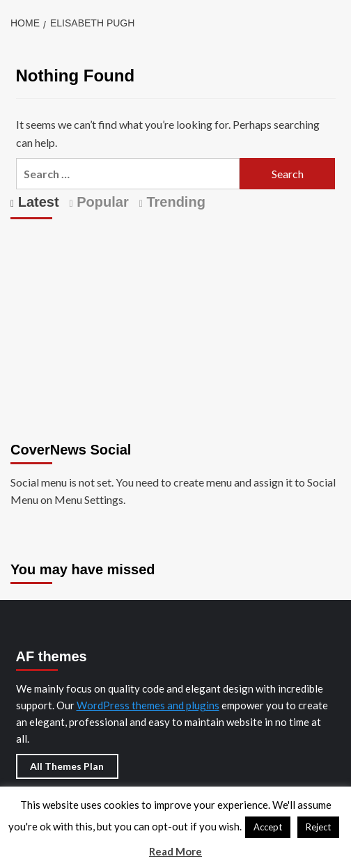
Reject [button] (318, 827)
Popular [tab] (101, 202)
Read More (175, 851)
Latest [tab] (36, 202)
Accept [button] (268, 827)
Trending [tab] (174, 202)
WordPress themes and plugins (148, 705)
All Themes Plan (67, 766)
